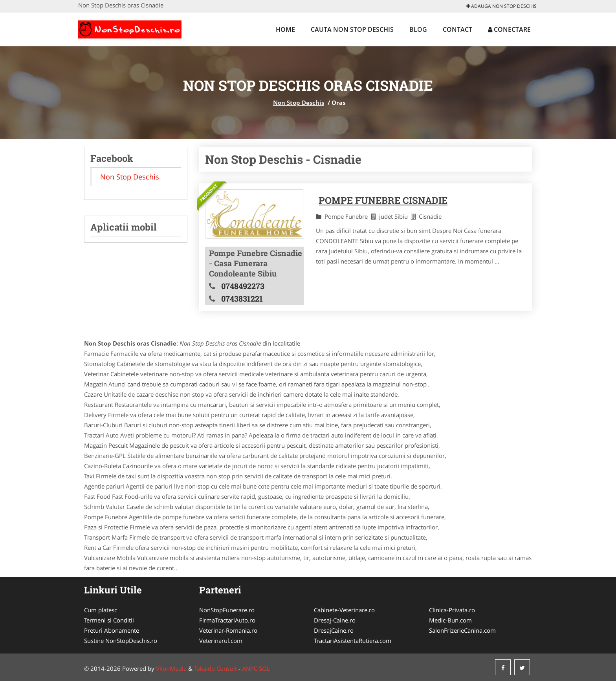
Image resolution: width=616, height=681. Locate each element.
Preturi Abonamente (112, 630)
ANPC (250, 668)
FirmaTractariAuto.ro (227, 620)
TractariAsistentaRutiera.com (353, 641)
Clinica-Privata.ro (452, 610)
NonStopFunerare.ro (227, 610)
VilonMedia (171, 668)
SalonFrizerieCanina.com (462, 630)
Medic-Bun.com (450, 620)
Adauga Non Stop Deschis (501, 6)
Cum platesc (101, 610)
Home (285, 29)
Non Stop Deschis (299, 103)
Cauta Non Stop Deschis (352, 29)
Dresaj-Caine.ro (335, 620)
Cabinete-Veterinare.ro (344, 610)
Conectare (509, 29)
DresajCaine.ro (334, 630)
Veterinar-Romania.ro (228, 630)
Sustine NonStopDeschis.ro (121, 641)
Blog (418, 29)
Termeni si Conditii (109, 620)
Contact (457, 29)
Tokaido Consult (215, 668)
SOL (264, 668)
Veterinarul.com (221, 641)
